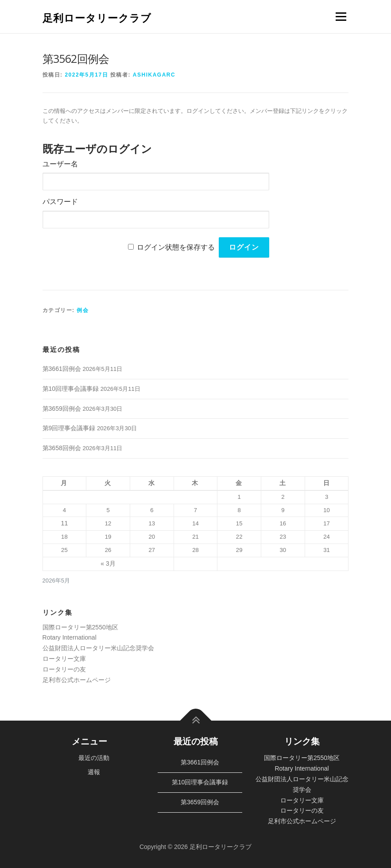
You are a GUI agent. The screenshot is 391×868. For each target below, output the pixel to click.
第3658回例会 (62, 448)
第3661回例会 (62, 369)
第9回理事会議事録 (69, 428)
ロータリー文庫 (64, 659)
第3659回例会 (62, 409)
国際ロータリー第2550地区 (80, 627)
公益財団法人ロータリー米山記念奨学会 (98, 648)
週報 (94, 772)
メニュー (341, 17)
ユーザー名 (60, 164)
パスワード (60, 202)
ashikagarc (154, 75)
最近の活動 (94, 758)
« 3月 (108, 563)
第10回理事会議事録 (71, 389)
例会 (83, 310)
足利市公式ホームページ (77, 680)
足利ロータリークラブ (97, 17)
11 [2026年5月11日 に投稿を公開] (65, 523)
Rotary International (70, 637)
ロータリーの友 (64, 669)
